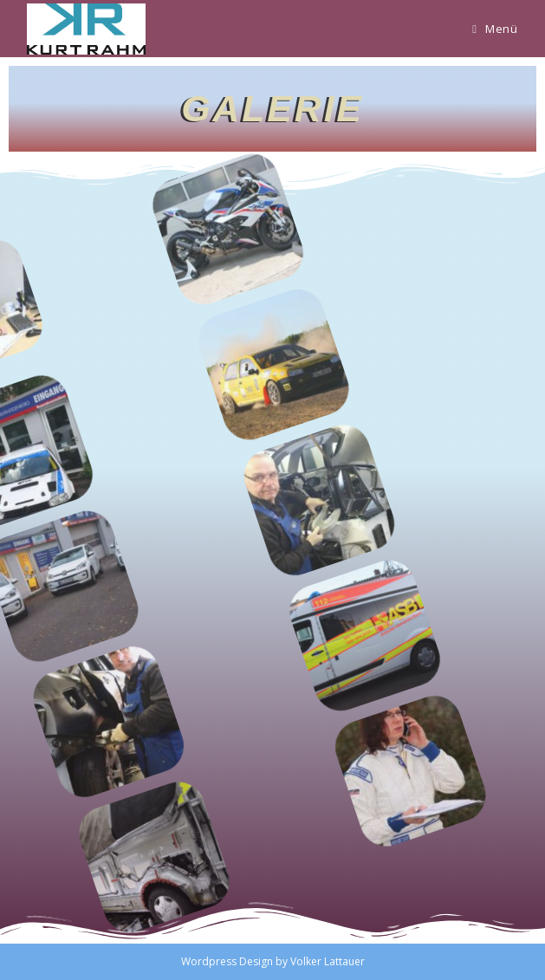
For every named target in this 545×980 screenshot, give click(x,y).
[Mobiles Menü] (495, 29)
